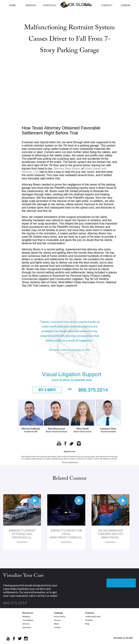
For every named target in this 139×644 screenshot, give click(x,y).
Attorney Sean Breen (67, 169)
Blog (87, 624)
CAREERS (125, 5)
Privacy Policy (60, 617)
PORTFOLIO (50, 5)
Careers (57, 620)
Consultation (28, 620)
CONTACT (107, 5)
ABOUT (88, 5)
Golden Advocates (93, 617)
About (56, 624)
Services (31, 5)
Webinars (27, 617)
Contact (57, 627)
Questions (27, 627)
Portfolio (89, 620)
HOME (12, 5)
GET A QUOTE (121, 583)
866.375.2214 (15, 603)
